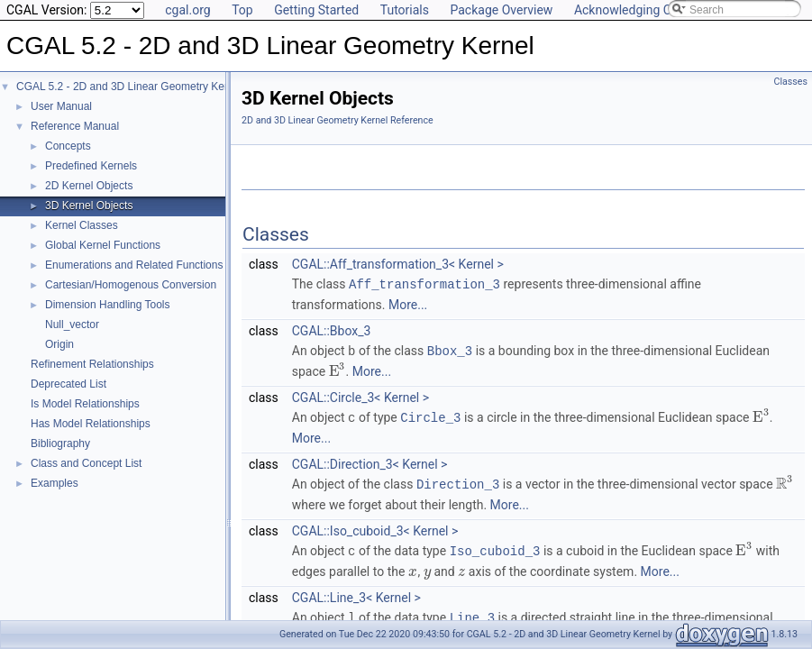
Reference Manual (75, 126)
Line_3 (472, 612)
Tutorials (405, 10)
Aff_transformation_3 (424, 283)
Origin (59, 344)
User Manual (61, 106)
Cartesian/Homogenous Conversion (131, 285)
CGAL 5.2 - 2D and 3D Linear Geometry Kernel (129, 87)
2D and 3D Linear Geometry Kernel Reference (338, 120)
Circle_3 (430, 415)
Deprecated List (68, 384)
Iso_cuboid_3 (495, 547)
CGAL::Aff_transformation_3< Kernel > (398, 264)
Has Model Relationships (91, 424)
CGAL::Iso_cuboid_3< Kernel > (375, 527)
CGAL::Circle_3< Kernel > (360, 396)
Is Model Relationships (85, 404)
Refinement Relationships (92, 364)
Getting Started (316, 10)
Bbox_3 (450, 349)
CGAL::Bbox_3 (332, 330)
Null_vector (72, 324)
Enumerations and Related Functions (134, 265)
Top (242, 10)
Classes (791, 82)
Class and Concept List (86, 463)
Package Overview (501, 10)
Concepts (68, 146)
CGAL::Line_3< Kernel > (356, 593)
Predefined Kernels (91, 166)
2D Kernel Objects (89, 186)
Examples (55, 483)
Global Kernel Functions (103, 245)
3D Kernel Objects (89, 206)
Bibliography (60, 443)
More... (408, 304)
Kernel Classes (82, 225)
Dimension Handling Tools (108, 305)
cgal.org (187, 10)
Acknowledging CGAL (634, 10)
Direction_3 (458, 481)
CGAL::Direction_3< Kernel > (370, 462)
